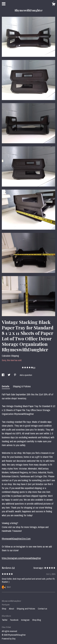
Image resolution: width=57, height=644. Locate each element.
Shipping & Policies (22, 386)
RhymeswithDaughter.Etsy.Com (16, 539)
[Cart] (54, 5)
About (12, 609)
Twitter (5, 620)
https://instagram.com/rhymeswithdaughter (21, 558)
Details (6, 386)
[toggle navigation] (4, 4)
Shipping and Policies (26, 609)
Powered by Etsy (9, 639)
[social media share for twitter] (9, 375)
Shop (4, 609)
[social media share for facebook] (3, 375)
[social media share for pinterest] (15, 375)
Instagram (26, 620)
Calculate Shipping (10, 356)
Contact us (42, 609)
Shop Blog (37, 620)
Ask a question (26, 375)
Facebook (15, 620)
